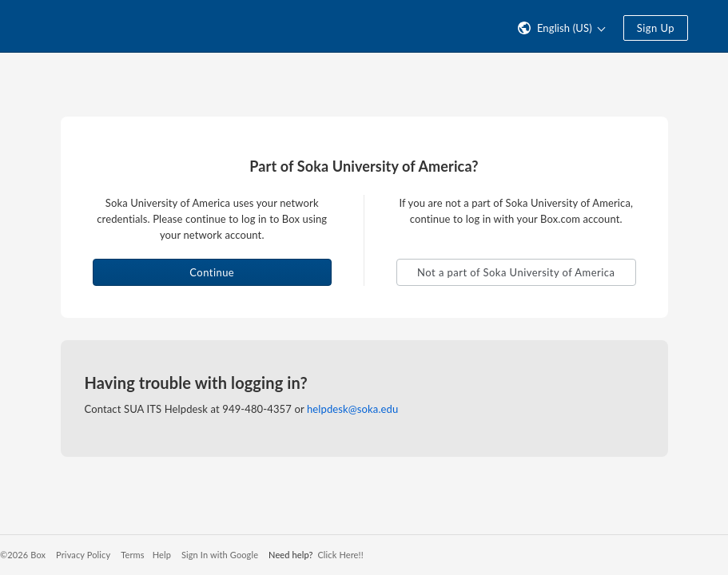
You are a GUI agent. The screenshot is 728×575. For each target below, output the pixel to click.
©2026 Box (23, 555)
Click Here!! (340, 555)
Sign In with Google (220, 555)
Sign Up (656, 28)
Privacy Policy (83, 555)
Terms (132, 555)
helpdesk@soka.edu (352, 409)
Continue (212, 272)
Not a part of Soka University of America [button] (516, 272)
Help (162, 555)
